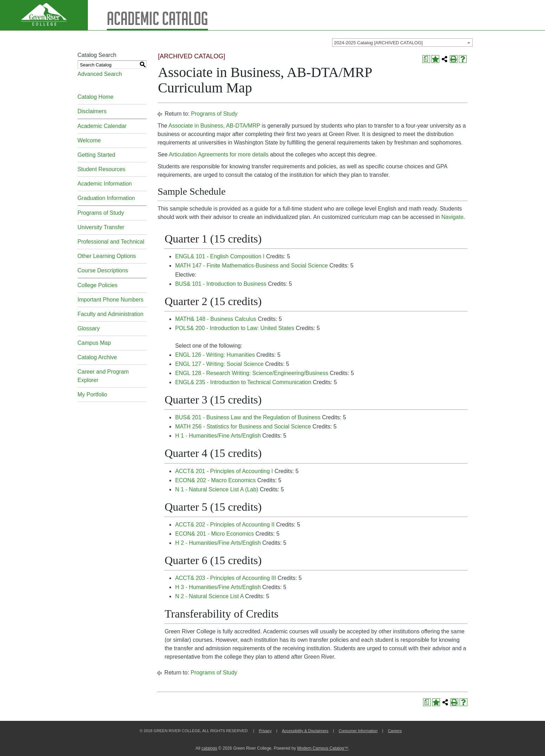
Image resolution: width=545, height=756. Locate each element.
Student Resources (102, 169)
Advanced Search (100, 74)
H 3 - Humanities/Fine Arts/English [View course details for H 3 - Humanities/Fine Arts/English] (218, 587)
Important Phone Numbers (111, 300)
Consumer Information (358, 731)
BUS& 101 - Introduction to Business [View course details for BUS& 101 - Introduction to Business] (221, 284)
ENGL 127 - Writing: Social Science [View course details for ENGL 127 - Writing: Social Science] (219, 364)
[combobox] (402, 43)
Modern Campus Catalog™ (323, 748)
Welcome (89, 140)
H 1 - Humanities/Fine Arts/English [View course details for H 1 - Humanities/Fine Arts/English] (218, 436)
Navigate (452, 217)
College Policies (98, 285)
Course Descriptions (103, 270)
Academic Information (105, 184)
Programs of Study (101, 213)
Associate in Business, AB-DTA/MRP (215, 126)
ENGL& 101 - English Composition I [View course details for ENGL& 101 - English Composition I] (220, 256)
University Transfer (101, 227)
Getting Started (97, 155)
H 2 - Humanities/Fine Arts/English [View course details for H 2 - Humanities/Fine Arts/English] (218, 543)
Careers (395, 731)
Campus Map (94, 343)
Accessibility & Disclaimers (305, 731)
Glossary (89, 328)
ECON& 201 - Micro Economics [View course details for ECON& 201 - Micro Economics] (214, 534)
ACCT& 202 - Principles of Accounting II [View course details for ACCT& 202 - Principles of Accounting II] (225, 525)
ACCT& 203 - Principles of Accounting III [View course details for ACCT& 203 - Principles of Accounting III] (225, 578)
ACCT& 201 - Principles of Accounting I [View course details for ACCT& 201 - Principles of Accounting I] (224, 471)
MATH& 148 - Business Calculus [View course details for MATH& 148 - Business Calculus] (216, 319)
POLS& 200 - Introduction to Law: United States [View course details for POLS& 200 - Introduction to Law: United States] (235, 328)
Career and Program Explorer (103, 376)
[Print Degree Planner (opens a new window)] (426, 59)
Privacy (265, 731)
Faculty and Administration (111, 314)
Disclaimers (92, 111)
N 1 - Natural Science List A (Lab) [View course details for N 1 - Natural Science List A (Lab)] (217, 489)
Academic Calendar (102, 126)
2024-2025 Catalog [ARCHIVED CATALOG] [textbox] (378, 43)
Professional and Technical (111, 242)
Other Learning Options (107, 256)
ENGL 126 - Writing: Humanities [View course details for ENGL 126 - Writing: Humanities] (215, 355)
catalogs (209, 748)
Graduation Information (106, 198)
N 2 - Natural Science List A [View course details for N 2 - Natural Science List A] (209, 596)
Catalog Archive (97, 357)
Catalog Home (96, 97)
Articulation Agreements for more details (219, 154)
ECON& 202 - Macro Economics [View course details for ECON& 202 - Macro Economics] (215, 480)
